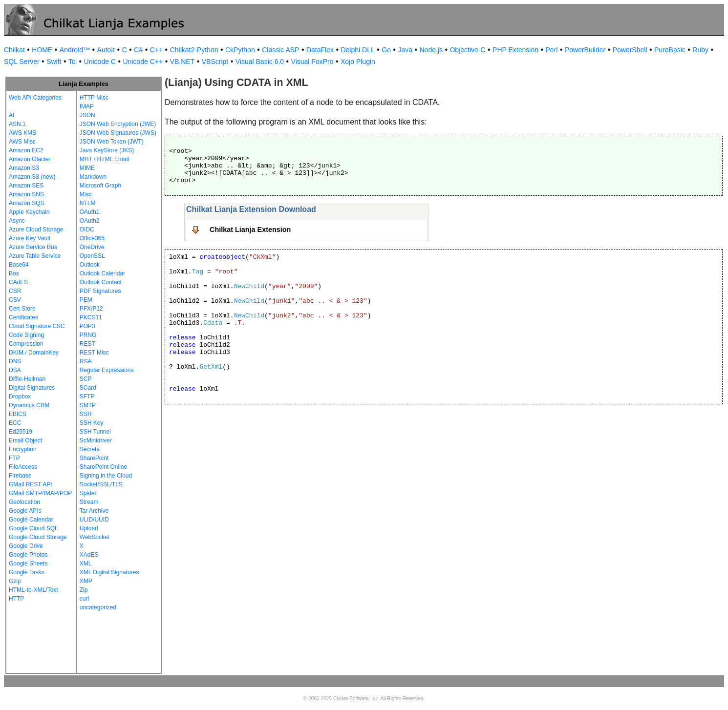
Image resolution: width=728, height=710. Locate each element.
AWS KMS (22, 133)
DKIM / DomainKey (34, 353)
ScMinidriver (96, 440)
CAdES (18, 282)
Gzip (15, 581)
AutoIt (106, 50)
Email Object (25, 440)
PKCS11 (91, 317)
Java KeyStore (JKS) (107, 150)
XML (86, 564)
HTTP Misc (94, 98)
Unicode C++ (143, 62)
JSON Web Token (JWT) (112, 142)
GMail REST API (30, 484)
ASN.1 (17, 124)
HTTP (16, 599)
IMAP (87, 106)
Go (386, 50)
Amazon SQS (27, 203)
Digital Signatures (32, 388)
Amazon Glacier (30, 159)
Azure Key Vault (30, 238)
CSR (15, 291)
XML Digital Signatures (109, 572)
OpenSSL (92, 256)
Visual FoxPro (312, 62)
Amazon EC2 (26, 150)
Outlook (90, 265)
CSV (15, 300)
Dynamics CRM (29, 405)
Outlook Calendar (102, 273)
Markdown (93, 177)
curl (84, 599)
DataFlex (320, 50)
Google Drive (26, 546)
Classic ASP (280, 50)
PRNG (88, 335)
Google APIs (25, 511)
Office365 (92, 238)
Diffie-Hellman (27, 379)
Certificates (23, 317)
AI (11, 115)
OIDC (87, 230)
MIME (87, 168)
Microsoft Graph (100, 186)
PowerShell (630, 50)
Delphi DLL (357, 50)
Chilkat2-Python (194, 50)
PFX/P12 (91, 309)
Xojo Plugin (358, 62)
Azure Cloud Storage (36, 230)
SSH (86, 414)
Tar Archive (94, 511)
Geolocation (24, 502)
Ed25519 (21, 432)
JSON (87, 115)
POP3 (87, 326)
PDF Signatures (100, 291)
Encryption (23, 449)
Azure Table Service (35, 256)
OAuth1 (90, 212)
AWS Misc (22, 142)
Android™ (75, 50)
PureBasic (670, 50)
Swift (54, 62)
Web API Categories (35, 98)
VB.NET (182, 62)
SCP (86, 379)
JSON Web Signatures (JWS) (118, 133)
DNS (15, 361)
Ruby (700, 50)
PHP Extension (515, 50)
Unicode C (100, 62)
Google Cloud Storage (38, 537)
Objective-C (467, 50)
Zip (84, 590)
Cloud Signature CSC (37, 326)
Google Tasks (27, 572)
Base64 (19, 265)
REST (87, 344)
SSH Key (92, 423)
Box (14, 273)
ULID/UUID (94, 520)
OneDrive (92, 247)
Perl (552, 50)
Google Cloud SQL (33, 528)
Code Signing (26, 335)
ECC (15, 423)
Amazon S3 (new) (32, 177)
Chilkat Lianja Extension (250, 230)
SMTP (88, 405)
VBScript (215, 62)
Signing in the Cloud (106, 476)
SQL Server (22, 62)
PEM (86, 300)
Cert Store (22, 309)
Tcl (73, 62)
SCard (88, 388)
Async (17, 221)
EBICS (18, 414)
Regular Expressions (107, 370)
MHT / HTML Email (104, 159)
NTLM (88, 203)
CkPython (240, 50)
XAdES (89, 555)
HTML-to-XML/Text (33, 590)
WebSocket (95, 537)
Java (405, 50)
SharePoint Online (103, 467)
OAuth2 (90, 221)
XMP (86, 581)
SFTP (87, 397)
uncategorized (98, 607)
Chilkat (14, 50)
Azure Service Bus (33, 247)
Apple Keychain (29, 212)
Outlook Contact (101, 282)
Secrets (90, 449)
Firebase (20, 476)
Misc (86, 194)
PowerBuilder (585, 50)
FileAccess (23, 467)
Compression (26, 344)
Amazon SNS (26, 194)
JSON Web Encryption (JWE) (118, 124)
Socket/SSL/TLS (101, 484)
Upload (89, 528)
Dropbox (20, 397)
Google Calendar (31, 520)
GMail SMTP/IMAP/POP (40, 493)
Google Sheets (28, 564)
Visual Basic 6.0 (260, 62)
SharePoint (94, 458)
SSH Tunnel (95, 432)
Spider (88, 493)
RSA (86, 361)
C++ (156, 50)
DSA (15, 370)
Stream (89, 502)
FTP (14, 458)
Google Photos (28, 555)
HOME (42, 50)
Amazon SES (26, 186)
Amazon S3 (24, 168)
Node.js (431, 50)
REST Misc (94, 353)
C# (138, 50)
